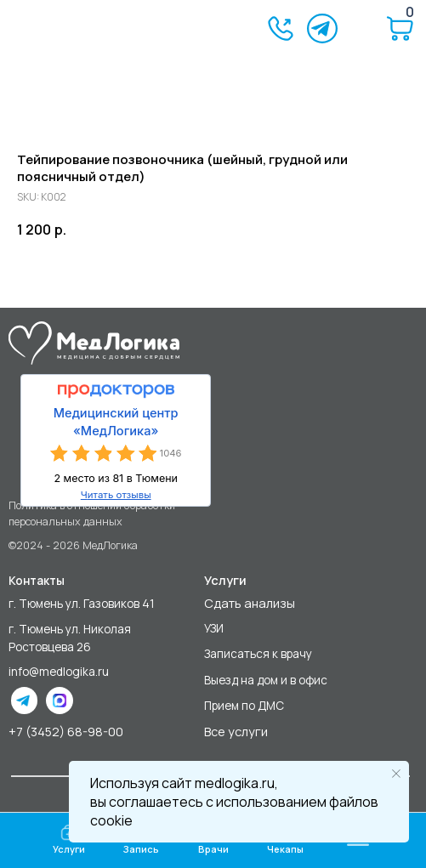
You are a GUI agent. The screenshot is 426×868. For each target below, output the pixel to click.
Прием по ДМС (244, 706)
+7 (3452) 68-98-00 (66, 731)
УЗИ (214, 628)
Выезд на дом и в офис (266, 680)
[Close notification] (396, 774)
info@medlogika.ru (59, 672)
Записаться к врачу (258, 654)
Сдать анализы (250, 603)
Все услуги (236, 731)
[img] (71, 29)
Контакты (37, 581)
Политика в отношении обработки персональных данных (92, 513)
